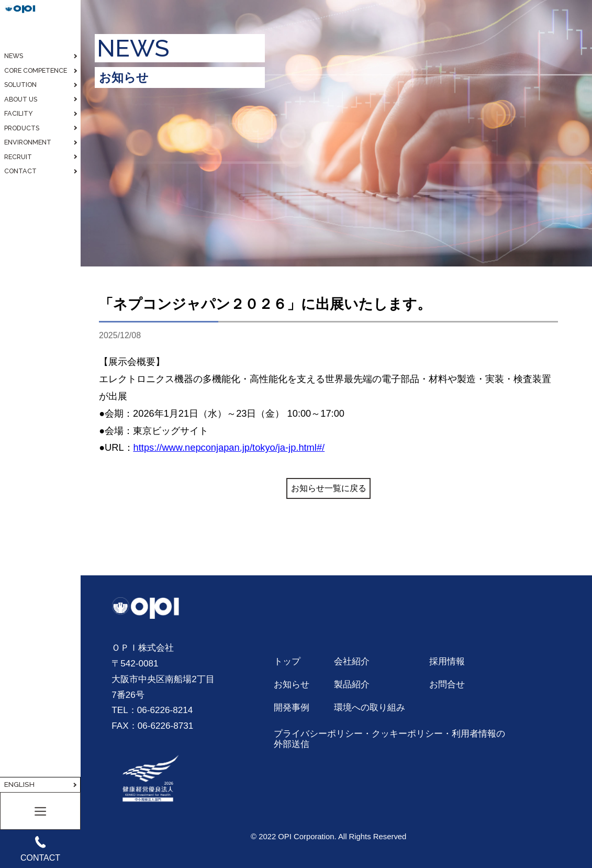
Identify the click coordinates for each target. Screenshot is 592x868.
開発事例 (292, 707)
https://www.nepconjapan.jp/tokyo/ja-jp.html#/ (229, 447)
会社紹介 (352, 661)
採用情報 (447, 661)
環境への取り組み (370, 707)
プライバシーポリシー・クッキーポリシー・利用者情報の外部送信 (389, 739)
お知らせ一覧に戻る (329, 488)
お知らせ (292, 684)
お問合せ (447, 684)
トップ (287, 661)
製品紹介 (352, 684)
